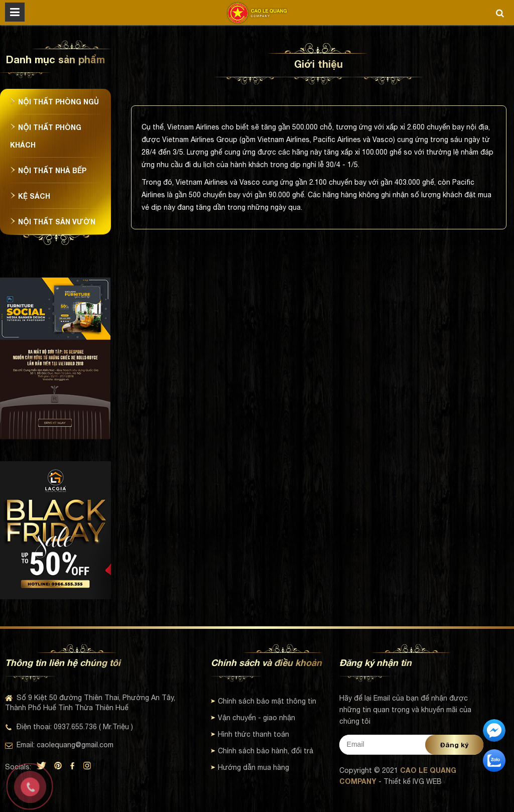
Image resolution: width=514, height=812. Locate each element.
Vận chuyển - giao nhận (253, 718)
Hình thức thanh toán (250, 734)
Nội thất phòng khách (46, 136)
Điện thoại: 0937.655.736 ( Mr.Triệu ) (69, 727)
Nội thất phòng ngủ (54, 102)
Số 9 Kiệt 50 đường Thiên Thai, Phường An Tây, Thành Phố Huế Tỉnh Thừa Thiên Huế (90, 703)
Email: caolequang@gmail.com (59, 745)
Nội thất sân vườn (53, 222)
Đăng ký (454, 745)
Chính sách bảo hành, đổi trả (262, 751)
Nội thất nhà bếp (48, 170)
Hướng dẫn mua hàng (250, 767)
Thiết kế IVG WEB (413, 781)
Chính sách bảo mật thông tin (264, 701)
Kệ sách (30, 196)
